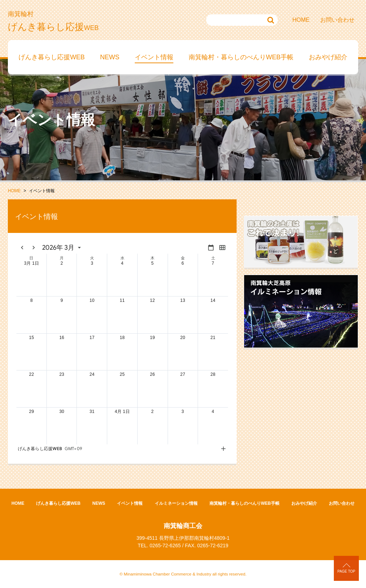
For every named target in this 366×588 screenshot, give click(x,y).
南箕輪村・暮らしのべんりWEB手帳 (241, 57)
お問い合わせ (337, 20)
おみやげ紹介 (328, 57)
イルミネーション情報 (176, 503)
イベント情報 (154, 57)
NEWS (110, 57)
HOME (301, 20)
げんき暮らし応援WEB (52, 57)
